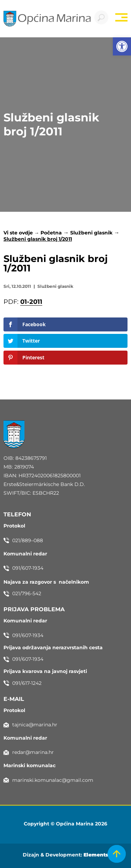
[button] (122, 46)
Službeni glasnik (91, 233)
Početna (51, 233)
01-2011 (31, 302)
